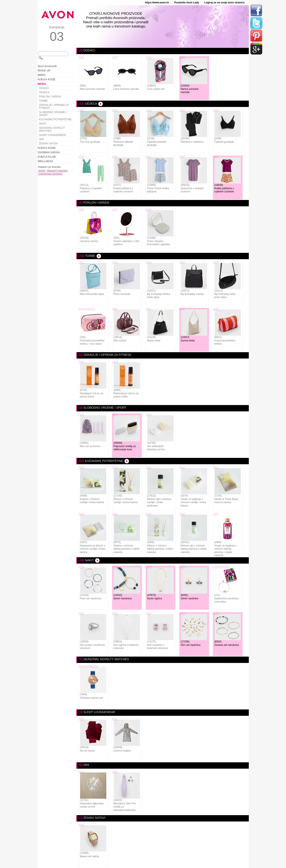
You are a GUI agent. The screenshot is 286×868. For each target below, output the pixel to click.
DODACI (44, 88)
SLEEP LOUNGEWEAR (53, 135)
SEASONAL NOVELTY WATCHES (52, 129)
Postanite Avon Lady (187, 3)
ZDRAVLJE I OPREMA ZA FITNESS (54, 107)
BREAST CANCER (57, 171)
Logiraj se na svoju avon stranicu (224, 3)
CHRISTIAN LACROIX (50, 174)
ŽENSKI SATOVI (49, 144)
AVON (42, 171)
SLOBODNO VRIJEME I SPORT (53, 114)
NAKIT (43, 124)
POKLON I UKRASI (50, 97)
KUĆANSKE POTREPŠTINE (55, 119)
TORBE (43, 101)
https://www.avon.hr (157, 3)
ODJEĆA (44, 92)
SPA (42, 139)
